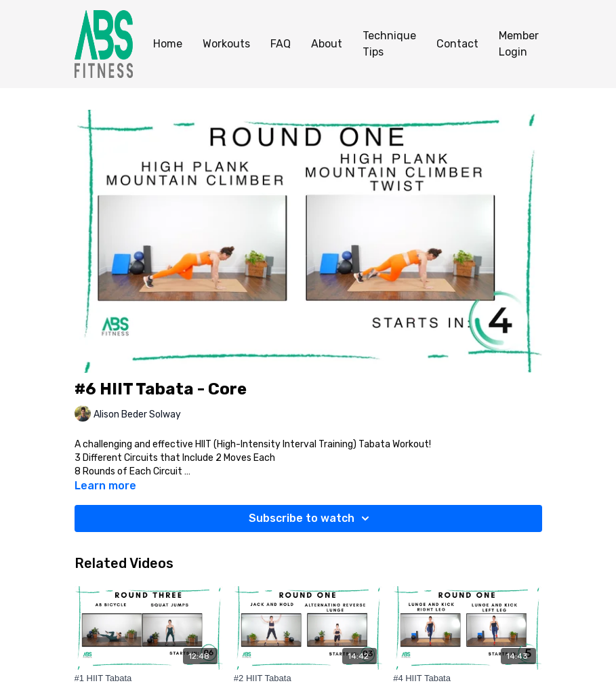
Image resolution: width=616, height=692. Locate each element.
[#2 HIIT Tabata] (308, 678)
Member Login (519, 44)
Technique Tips (389, 44)
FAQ (281, 44)
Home (168, 44)
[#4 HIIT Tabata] (467, 678)
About (327, 44)
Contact (457, 44)
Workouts (226, 44)
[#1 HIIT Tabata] (149, 678)
